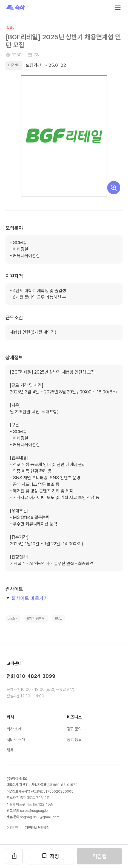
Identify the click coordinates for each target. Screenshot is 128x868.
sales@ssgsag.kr (34, 811)
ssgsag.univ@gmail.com (40, 817)
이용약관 (12, 828)
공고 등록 (74, 740)
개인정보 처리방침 (37, 828)
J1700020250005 (59, 791)
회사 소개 (14, 729)
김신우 (24, 785)
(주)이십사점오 (17, 778)
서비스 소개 (16, 740)
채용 (10, 750)
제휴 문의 (13, 817)
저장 (50, 856)
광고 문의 (74, 729)
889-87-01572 (65, 785)
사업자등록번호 (42, 785)
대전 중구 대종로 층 (31, 798)
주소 (9, 798)
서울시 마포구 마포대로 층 (30, 804)
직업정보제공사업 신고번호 (25, 791)
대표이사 (12, 785)
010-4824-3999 (36, 676)
